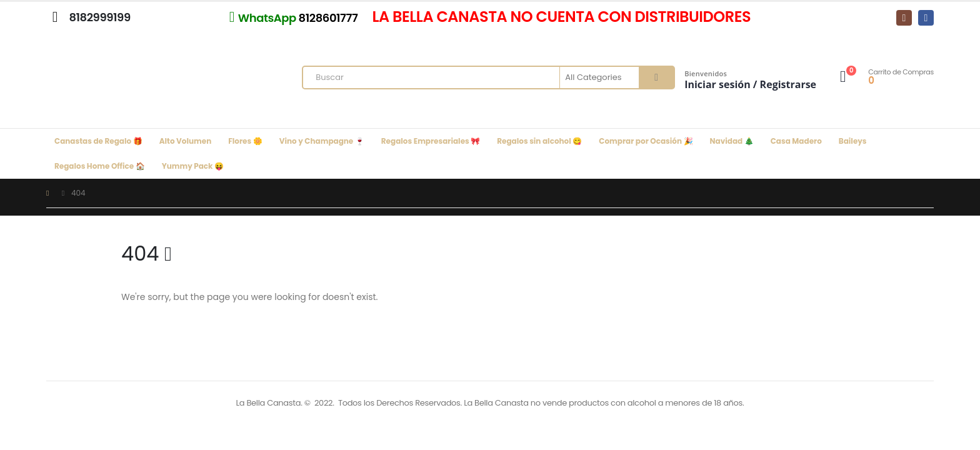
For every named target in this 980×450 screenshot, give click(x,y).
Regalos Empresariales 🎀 (431, 141)
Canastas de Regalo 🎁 (98, 141)
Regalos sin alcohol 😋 (539, 141)
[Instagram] (904, 18)
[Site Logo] (134, 81)
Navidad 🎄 (732, 141)
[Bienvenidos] (750, 70)
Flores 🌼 (245, 141)
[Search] (656, 77)
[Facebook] (926, 18)
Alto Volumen (186, 141)
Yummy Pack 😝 (193, 166)
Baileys (853, 141)
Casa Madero (796, 141)
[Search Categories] (600, 77)
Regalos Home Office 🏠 (100, 166)
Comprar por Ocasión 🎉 (646, 141)
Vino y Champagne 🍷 (322, 141)
